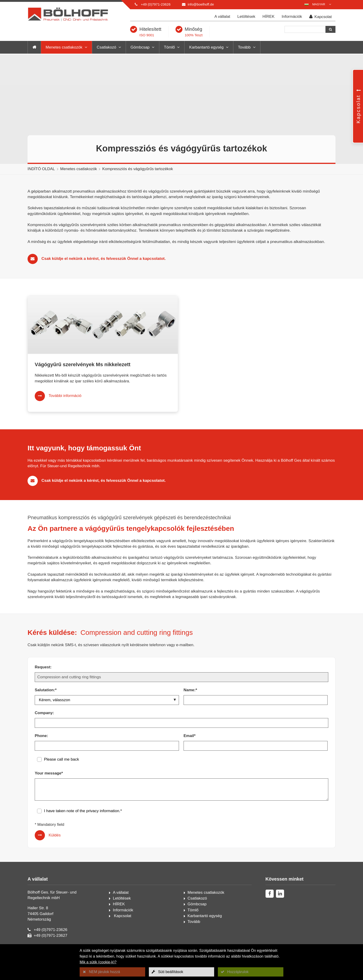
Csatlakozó (106, 47)
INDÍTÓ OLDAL (41, 169)
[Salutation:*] (107, 700)
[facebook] (270, 894)
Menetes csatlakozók (64, 47)
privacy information (103, 811)
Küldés (55, 835)
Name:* (190, 690)
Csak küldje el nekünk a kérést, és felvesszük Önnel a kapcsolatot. (104, 259)
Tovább (244, 47)
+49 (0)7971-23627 (51, 935)
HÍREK (269, 17)
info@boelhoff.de (201, 4)
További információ (65, 396)
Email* (190, 736)
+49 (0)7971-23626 (156, 4)
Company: (44, 713)
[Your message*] (181, 790)
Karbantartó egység (206, 47)
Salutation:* (46, 690)
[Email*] (256, 746)
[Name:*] (256, 700)
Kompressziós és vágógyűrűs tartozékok (138, 169)
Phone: (41, 736)
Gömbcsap (140, 47)
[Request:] (181, 677)
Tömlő (169, 47)
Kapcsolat (321, 17)
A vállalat (222, 17)
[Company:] (181, 723)
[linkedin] (280, 894)
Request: (43, 667)
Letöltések (246, 17)
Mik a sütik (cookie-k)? (98, 962)
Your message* (49, 773)
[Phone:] (107, 746)
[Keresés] (305, 29)
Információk (292, 17)
